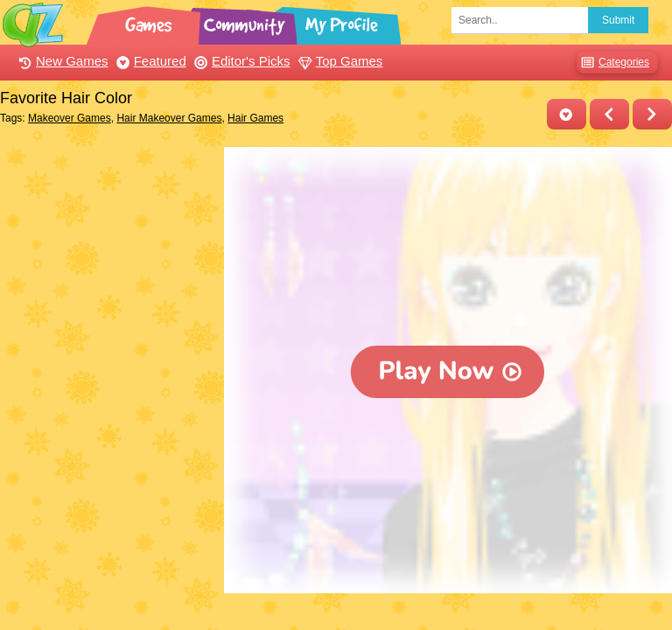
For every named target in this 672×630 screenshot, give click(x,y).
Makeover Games (70, 118)
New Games (61, 61)
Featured (149, 61)
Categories (613, 63)
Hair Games (255, 118)
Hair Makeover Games (169, 118)
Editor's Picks (240, 61)
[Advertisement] (108, 234)
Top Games (339, 61)
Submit (618, 20)
